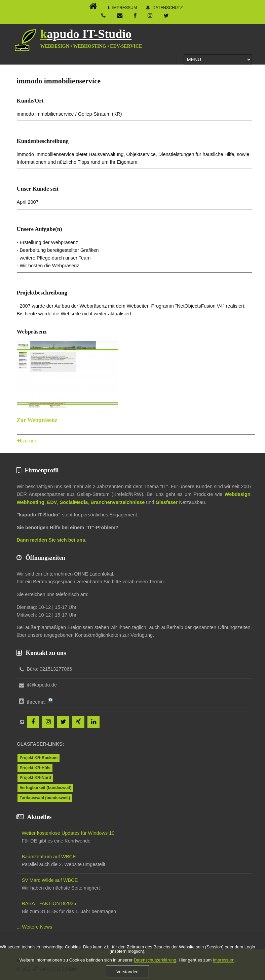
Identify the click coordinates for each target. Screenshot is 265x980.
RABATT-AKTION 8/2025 (49, 903)
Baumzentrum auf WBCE (49, 857)
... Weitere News (34, 927)
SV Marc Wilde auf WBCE (50, 880)
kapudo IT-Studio (86, 34)
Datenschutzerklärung (155, 965)
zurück (30, 441)
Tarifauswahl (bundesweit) (45, 798)
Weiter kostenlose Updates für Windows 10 (68, 833)
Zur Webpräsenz (37, 420)
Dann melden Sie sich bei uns (51, 540)
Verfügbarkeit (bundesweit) (45, 788)
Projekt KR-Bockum (39, 758)
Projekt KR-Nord (35, 778)
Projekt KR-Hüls (35, 768)
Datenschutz (168, 8)
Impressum (124, 8)
